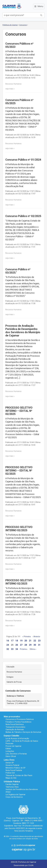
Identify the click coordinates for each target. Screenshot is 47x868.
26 (17, 645)
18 (17, 641)
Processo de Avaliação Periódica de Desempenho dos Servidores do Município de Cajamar (23, 331)
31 (39, 645)
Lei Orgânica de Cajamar (16, 795)
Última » (33, 649)
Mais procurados (12, 717)
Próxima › (24, 649)
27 (21, 645)
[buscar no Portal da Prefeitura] (20, 15)
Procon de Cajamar (14, 746)
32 (8, 649)
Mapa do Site (11, 778)
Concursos (23, 25)
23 (39, 641)
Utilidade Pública (12, 782)
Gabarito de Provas (14, 682)
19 (21, 641)
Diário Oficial (11, 756)
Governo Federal (12, 765)
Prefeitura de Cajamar (12, 6)
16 (8, 641)
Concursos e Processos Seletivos (20, 719)
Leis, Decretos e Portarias (16, 754)
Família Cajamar (12, 784)
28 (26, 645)
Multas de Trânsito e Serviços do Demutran (23, 732)
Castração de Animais (15, 729)
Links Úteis (9, 760)
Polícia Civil (10, 773)
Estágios (10, 677)
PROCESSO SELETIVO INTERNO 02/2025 (19, 529)
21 (30, 641)
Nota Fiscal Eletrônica (15, 724)
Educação (11, 667)
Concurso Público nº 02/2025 (23, 216)
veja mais (9, 89)
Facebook (12, 845)
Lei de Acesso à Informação (17, 738)
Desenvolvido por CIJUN (24, 865)
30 (35, 645)
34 (17, 649)
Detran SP (10, 763)
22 (35, 641)
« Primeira (27, 637)
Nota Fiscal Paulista (14, 770)
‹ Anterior (36, 637)
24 (8, 645)
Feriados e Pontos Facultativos (18, 722)
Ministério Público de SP (16, 768)
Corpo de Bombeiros (14, 797)
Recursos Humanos (14, 672)
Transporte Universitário (15, 727)
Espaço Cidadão (11, 736)
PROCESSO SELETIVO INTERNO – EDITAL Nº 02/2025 (19, 411)
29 (30, 645)
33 (12, 649)
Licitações (10, 751)
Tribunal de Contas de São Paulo (19, 775)
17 (12, 641)
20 (26, 641)
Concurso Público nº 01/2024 (23, 160)
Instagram (15, 845)
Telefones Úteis (12, 787)
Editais (8, 749)
